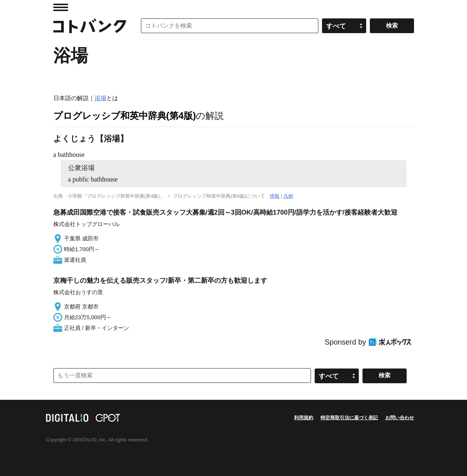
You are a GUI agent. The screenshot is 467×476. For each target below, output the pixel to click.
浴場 (100, 98)
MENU (61, 7)
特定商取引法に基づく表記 (349, 418)
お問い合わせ (400, 418)
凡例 (288, 196)
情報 (275, 196)
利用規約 (304, 418)
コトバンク (90, 26)
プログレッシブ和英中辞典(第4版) (125, 116)
